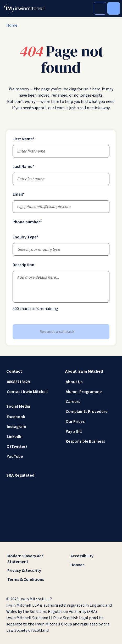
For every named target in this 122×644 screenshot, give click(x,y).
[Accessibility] (93, 556)
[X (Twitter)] (32, 447)
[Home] (12, 25)
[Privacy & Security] (29, 571)
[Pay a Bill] (90, 431)
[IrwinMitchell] (24, 8)
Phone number (27, 222)
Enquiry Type (26, 237)
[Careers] (90, 402)
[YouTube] (32, 456)
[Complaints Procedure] (90, 412)
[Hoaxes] (93, 565)
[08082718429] (32, 382)
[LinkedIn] (32, 437)
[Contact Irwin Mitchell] (32, 392)
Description (23, 265)
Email (19, 194)
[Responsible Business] (90, 441)
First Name (24, 139)
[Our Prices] (90, 421)
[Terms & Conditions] (29, 579)
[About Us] (90, 382)
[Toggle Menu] (114, 8)
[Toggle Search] (100, 8)
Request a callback (61, 332)
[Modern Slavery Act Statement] (29, 559)
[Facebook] (32, 417)
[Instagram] (32, 427)
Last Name (23, 167)
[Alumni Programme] (90, 392)
